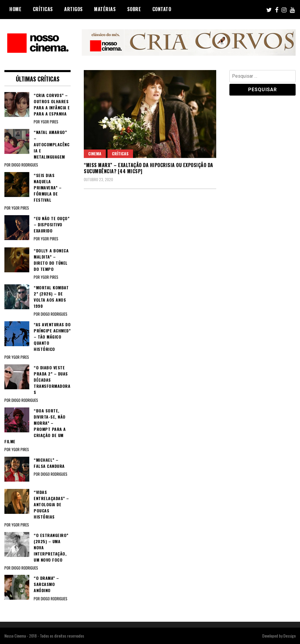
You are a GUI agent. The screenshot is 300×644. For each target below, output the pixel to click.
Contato (162, 9)
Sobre (134, 9)
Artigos (74, 9)
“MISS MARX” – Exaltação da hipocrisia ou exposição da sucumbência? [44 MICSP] (149, 168)
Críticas (43, 9)
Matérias (105, 9)
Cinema (95, 153)
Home (15, 9)
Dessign (289, 636)
